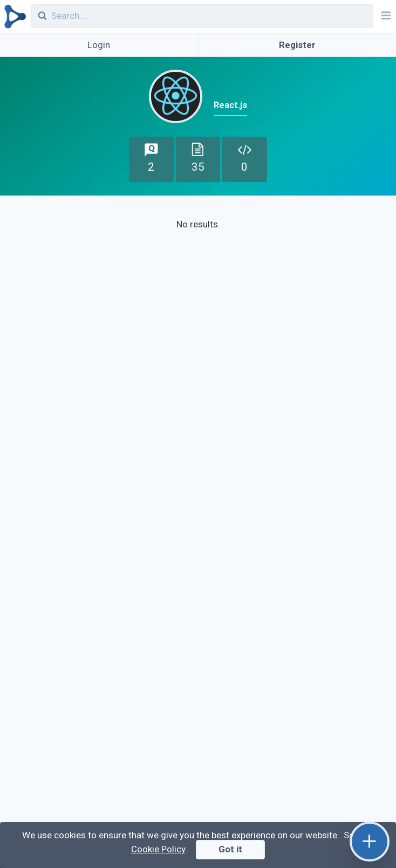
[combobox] (203, 16)
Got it (230, 849)
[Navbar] (385, 17)
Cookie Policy (158, 849)
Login (99, 45)
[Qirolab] (13, 17)
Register (297, 45)
